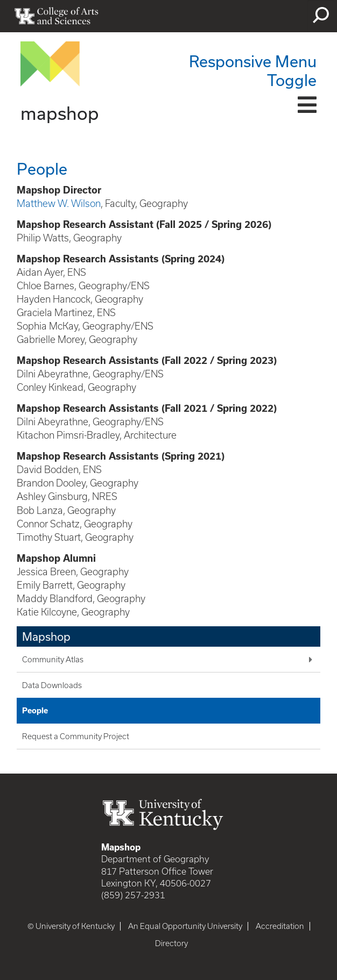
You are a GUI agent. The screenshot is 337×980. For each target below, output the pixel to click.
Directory (171, 943)
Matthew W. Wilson (59, 203)
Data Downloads (52, 685)
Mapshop (46, 636)
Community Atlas (53, 660)
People (35, 711)
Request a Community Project (76, 736)
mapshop (60, 113)
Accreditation (280, 926)
